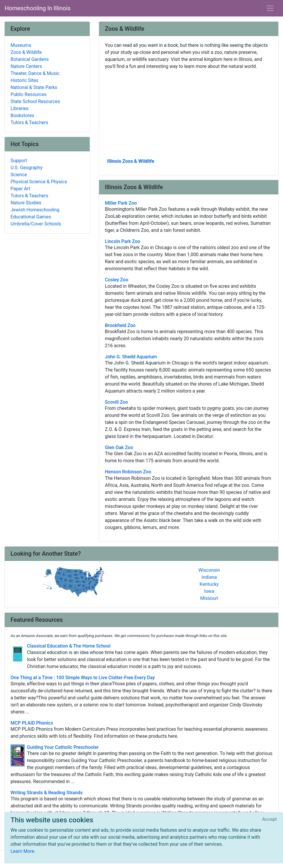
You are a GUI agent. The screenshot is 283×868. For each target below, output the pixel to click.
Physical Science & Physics (39, 182)
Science (19, 175)
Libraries (19, 108)
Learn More (22, 851)
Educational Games (31, 217)
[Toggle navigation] (270, 8)
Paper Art (20, 189)
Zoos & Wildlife (26, 52)
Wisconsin (209, 570)
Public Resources (29, 94)
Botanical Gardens (30, 59)
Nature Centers (26, 66)
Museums (21, 45)
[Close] (270, 819)
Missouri (209, 598)
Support (19, 161)
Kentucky (209, 584)
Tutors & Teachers (29, 123)
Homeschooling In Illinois (38, 8)
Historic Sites (24, 80)
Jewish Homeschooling (35, 210)
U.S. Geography (27, 168)
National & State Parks (34, 87)
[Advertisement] (189, 113)
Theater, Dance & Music (35, 73)
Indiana (209, 577)
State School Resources (35, 101)
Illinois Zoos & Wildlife (131, 161)
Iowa (209, 591)
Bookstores (22, 115)
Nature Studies (26, 203)
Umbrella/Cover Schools (36, 224)
